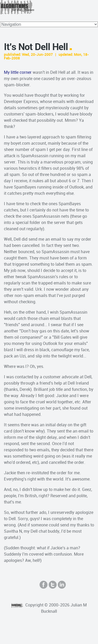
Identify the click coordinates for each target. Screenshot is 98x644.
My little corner (18, 72)
